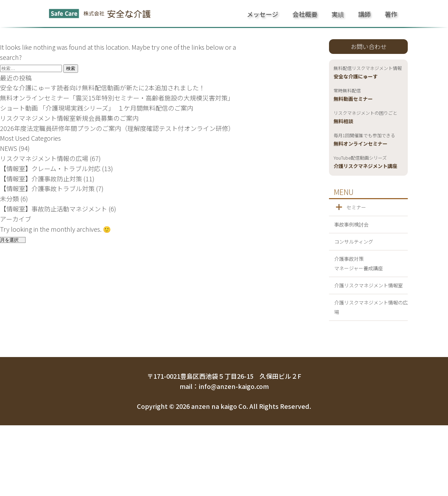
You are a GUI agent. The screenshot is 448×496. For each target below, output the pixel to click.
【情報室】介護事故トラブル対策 (47, 188)
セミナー (356, 207)
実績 (338, 14)
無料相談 (365, 118)
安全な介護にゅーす (368, 73)
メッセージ (262, 14)
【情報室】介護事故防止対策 (41, 179)
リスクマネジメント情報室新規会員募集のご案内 (69, 118)
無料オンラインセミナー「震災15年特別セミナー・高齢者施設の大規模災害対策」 (117, 98)
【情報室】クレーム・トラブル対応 (50, 168)
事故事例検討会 (351, 224)
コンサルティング (354, 242)
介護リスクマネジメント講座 (365, 162)
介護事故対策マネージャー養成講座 (359, 263)
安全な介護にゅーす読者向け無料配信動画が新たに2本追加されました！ (103, 88)
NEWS (9, 148)
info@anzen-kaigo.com (234, 386)
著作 (391, 14)
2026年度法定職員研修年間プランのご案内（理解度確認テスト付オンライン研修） (117, 128)
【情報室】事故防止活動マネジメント (54, 209)
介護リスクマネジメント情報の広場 (371, 307)
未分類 (9, 198)
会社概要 (305, 14)
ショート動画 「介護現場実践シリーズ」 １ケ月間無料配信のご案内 (97, 108)
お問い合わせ (369, 46)
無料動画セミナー (353, 95)
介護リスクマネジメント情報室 (369, 285)
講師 (364, 14)
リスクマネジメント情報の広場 (44, 158)
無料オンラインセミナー (364, 140)
